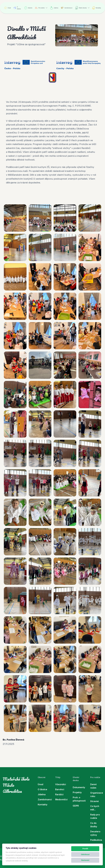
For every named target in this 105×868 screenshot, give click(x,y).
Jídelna (54, 8)
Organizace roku (96, 794)
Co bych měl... (95, 808)
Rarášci (59, 794)
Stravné (94, 801)
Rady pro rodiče (95, 816)
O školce (17, 8)
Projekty (77, 792)
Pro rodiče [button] (40, 8)
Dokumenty (79, 787)
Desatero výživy (95, 833)
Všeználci (61, 784)
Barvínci (60, 789)
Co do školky (94, 825)
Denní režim (93, 786)
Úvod (7, 8)
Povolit (85, 849)
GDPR (76, 806)
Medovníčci (61, 799)
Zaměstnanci (67, 8)
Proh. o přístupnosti (79, 799)
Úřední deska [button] (81, 8)
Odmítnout (85, 854)
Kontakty (97, 8)
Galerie (28, 8)
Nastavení (85, 860)
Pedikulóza (96, 840)
